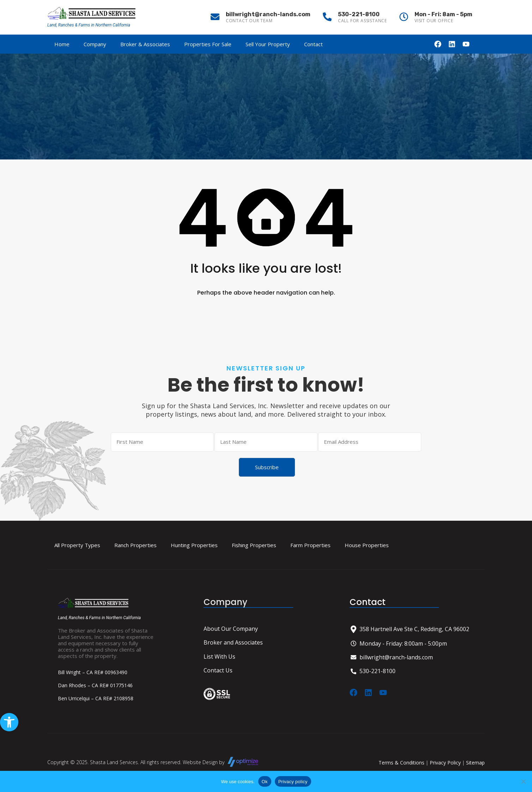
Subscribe (267, 467)
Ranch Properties (135, 545)
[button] (9, 722)
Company (95, 44)
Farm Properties (310, 545)
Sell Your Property (268, 44)
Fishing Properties (254, 545)
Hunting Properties (194, 545)
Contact (313, 44)
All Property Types (77, 545)
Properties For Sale (208, 44)
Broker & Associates (145, 44)
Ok (265, 782)
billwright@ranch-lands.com (268, 14)
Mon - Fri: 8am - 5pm (443, 14)
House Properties (367, 545)
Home (62, 44)
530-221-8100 (359, 14)
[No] (523, 782)
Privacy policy (293, 782)
